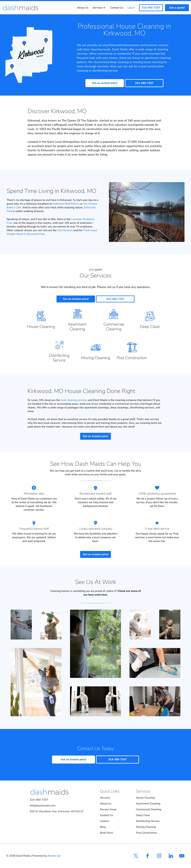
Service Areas (108, 809)
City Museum (65, 230)
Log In (131, 8)
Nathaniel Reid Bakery (66, 204)
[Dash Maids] (21, 8)
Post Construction (146, 833)
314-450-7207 (39, 800)
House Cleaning (145, 798)
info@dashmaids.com (43, 806)
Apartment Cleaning (148, 804)
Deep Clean (143, 815)
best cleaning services (74, 400)
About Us (83, 8)
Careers (105, 821)
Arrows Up (54, 856)
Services (99, 8)
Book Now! (107, 833)
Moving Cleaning (146, 827)
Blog (103, 827)
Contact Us (117, 8)
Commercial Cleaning (149, 809)
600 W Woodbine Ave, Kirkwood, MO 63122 (57, 811)
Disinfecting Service (148, 821)
